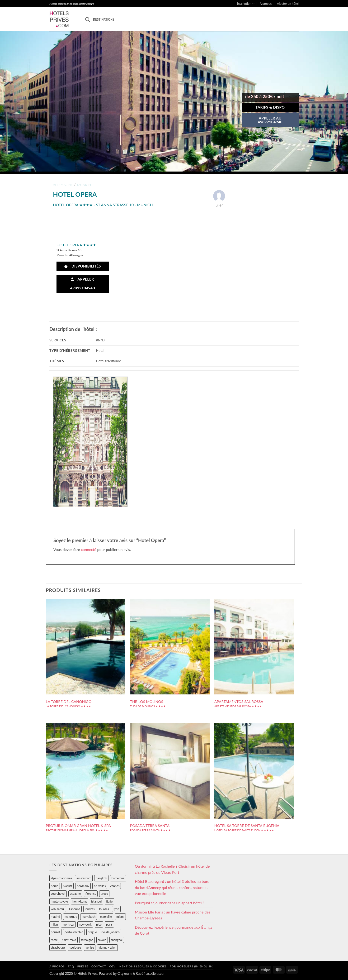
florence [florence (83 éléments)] (91, 894)
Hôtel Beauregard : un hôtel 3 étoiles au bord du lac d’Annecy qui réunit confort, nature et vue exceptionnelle (172, 887)
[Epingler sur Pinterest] (275, 132)
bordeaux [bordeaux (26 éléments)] (83, 886)
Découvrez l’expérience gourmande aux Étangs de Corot (174, 930)
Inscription (246, 4)
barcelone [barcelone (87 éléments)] (118, 878)
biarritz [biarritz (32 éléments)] (68, 886)
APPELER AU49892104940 (270, 120)
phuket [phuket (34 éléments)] (55, 932)
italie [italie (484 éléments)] (109, 901)
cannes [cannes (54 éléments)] (115, 886)
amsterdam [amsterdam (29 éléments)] (84, 878)
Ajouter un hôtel (288, 4)
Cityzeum (125, 973)
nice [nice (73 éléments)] (99, 924)
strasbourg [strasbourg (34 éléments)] (58, 947)
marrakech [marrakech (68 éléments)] (89, 917)
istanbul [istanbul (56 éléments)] (96, 901)
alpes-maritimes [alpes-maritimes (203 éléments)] (61, 878)
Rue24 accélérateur (150, 973)
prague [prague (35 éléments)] (92, 932)
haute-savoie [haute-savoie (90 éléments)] (59, 901)
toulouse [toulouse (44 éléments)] (75, 947)
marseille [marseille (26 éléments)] (106, 917)
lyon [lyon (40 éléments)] (116, 909)
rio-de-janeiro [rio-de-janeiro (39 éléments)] (110, 932)
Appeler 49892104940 (83, 284)
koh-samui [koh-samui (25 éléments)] (58, 909)
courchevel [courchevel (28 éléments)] (58, 894)
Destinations (104, 19)
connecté (89, 549)
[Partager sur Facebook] (250, 132)
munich (84, 185)
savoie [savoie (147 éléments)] (102, 940)
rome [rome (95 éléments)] (54, 940)
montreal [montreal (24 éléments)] (68, 924)
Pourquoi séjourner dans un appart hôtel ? (170, 903)
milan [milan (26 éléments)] (54, 924)
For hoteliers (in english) (192, 966)
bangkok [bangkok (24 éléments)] (101, 878)
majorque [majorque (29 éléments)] (71, 917)
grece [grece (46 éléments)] (104, 894)
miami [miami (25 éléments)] (120, 917)
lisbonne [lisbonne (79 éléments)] (75, 909)
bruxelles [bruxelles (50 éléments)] (100, 886)
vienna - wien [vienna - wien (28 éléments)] (107, 947)
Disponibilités (82, 266)
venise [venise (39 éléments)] (90, 947)
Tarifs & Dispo (270, 107)
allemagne (63, 185)
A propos (266, 4)
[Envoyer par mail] (267, 132)
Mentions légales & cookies (143, 966)
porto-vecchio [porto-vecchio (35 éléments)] (74, 932)
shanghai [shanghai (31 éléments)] (117, 940)
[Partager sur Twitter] (258, 132)
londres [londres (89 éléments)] (90, 909)
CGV (112, 966)
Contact (99, 966)
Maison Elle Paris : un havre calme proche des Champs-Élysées (173, 915)
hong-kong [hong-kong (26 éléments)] (80, 901)
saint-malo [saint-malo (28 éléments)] (69, 940)
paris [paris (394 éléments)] (109, 924)
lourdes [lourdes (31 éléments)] (104, 909)
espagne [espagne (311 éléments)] (75, 894)
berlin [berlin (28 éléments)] (55, 886)
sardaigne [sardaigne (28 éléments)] (87, 940)
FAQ (71, 966)
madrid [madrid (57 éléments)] (55, 917)
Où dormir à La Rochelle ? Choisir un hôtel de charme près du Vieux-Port (172, 869)
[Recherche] (87, 19)
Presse (83, 966)
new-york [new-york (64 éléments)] (85, 924)
